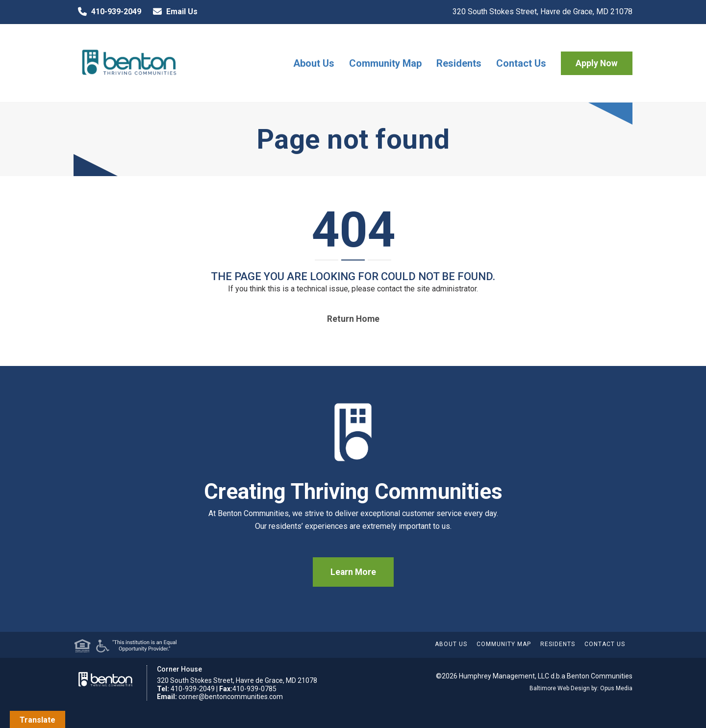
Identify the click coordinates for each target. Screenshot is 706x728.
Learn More (353, 572)
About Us (314, 63)
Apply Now (597, 63)
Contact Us (521, 63)
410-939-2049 (107, 12)
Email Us (173, 12)
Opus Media (616, 688)
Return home (353, 319)
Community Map (385, 63)
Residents (459, 63)
